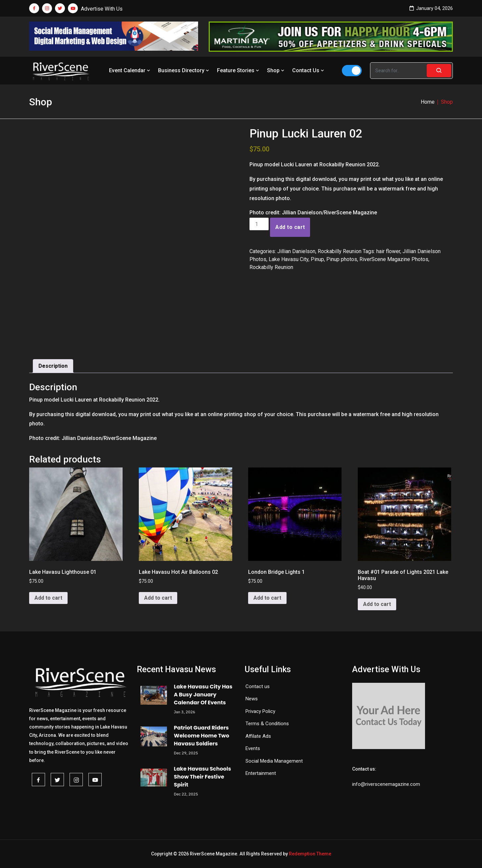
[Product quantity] (259, 224)
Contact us (258, 686)
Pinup (317, 259)
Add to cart (290, 227)
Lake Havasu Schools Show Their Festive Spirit (203, 777)
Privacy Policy (260, 711)
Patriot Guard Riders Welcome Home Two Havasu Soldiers (202, 736)
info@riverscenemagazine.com (386, 784)
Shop (276, 70)
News (252, 699)
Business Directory (184, 70)
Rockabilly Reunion (340, 251)
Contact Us (309, 70)
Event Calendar (130, 70)
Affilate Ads (258, 736)
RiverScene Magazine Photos (394, 259)
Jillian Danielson (296, 251)
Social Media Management (274, 761)
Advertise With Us (102, 9)
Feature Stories (239, 70)
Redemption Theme (310, 854)
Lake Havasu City (289, 259)
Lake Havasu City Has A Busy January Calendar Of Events (203, 695)
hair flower (388, 251)
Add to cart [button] (48, 598)
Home (428, 102)
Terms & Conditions (267, 724)
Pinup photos (342, 259)
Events (253, 748)
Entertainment (261, 773)
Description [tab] (53, 366)
